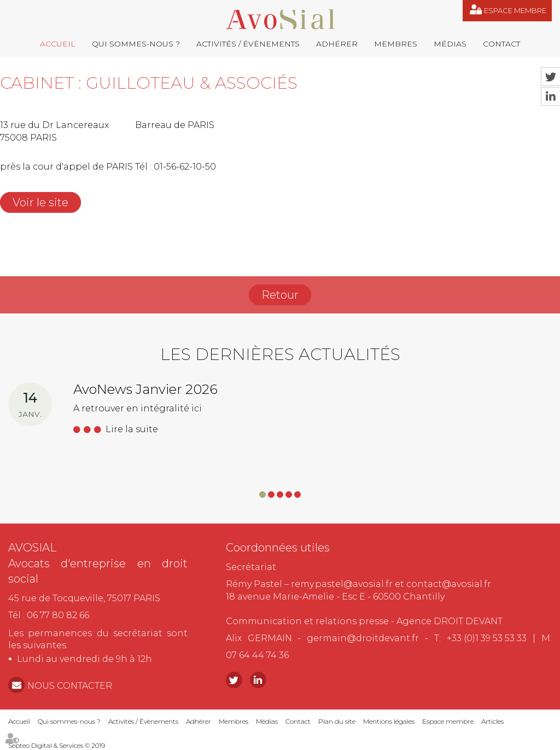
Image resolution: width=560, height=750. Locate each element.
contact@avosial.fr (449, 584)
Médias (450, 44)
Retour (280, 295)
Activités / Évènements (248, 44)
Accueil (58, 44)
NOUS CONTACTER (70, 686)
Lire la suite (132, 429)
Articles (492, 721)
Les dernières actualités (280, 354)
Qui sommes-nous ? (136, 44)
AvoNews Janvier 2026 (145, 389)
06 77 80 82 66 (58, 615)
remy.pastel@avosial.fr (342, 584)
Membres (396, 44)
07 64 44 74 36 (257, 655)
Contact (501, 44)
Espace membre (515, 10)
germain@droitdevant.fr (363, 638)
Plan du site (337, 721)
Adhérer (337, 44)
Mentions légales (389, 721)
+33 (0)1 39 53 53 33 (487, 638)
